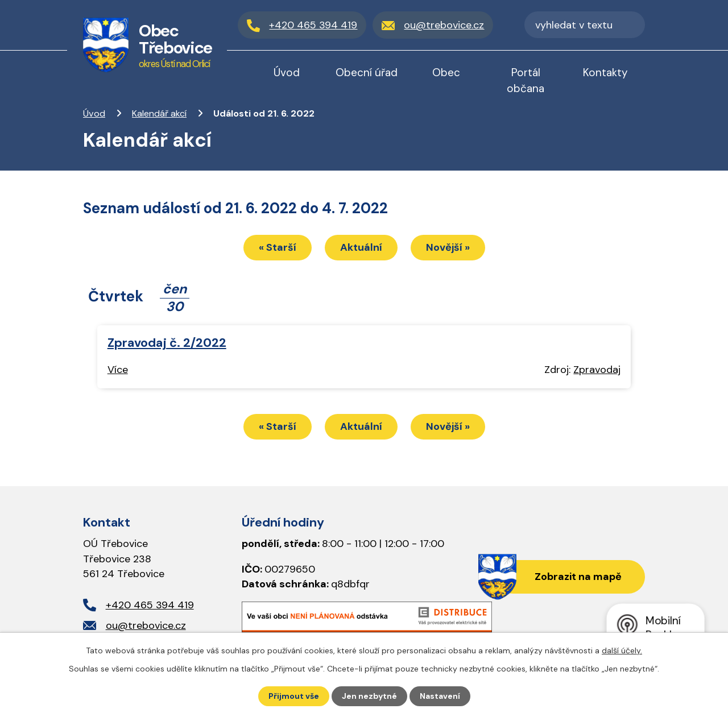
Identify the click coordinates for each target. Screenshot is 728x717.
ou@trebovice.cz (146, 625)
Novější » (448, 247)
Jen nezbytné (369, 696)
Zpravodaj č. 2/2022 (167, 343)
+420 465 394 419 (150, 605)
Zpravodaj (597, 370)
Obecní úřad (367, 72)
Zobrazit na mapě (578, 577)
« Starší (278, 247)
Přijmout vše (294, 696)
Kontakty (605, 72)
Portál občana (526, 80)
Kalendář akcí (159, 113)
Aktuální (361, 247)
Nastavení (440, 696)
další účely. (622, 650)
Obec (446, 72)
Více (118, 370)
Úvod (94, 113)
